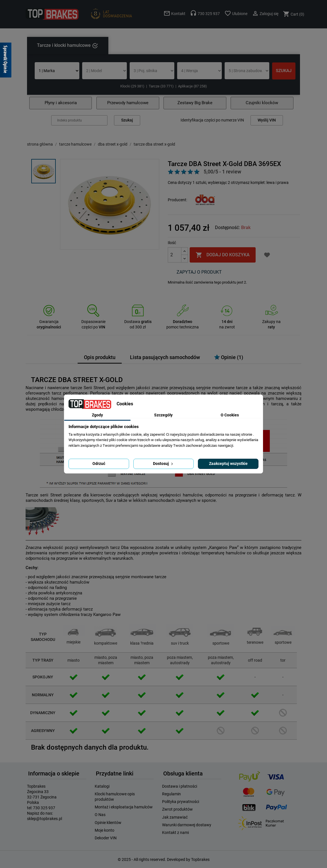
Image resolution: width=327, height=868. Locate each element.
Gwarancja (49, 322)
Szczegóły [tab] (163, 415)
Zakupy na (271, 322)
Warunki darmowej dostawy (187, 825)
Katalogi (102, 786)
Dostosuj (163, 464)
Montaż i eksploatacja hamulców (124, 807)
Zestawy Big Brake (195, 103)
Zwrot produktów (177, 809)
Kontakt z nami (175, 833)
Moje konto (104, 830)
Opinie (229, 357)
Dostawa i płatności (180, 786)
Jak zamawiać (175, 817)
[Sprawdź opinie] (6, 61)
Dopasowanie (93, 322)
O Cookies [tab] (230, 415)
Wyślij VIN (267, 120)
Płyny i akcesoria (61, 103)
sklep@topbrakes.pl (45, 819)
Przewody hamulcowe (128, 103)
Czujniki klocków (262, 103)
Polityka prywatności (181, 802)
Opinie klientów (108, 823)
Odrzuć (99, 464)
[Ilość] (175, 255)
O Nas (100, 815)
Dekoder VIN (106, 838)
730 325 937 (44, 808)
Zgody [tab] (97, 415)
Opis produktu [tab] (100, 357)
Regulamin (171, 794)
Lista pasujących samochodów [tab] (165, 357)
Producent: (177, 200)
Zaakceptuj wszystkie (228, 464)
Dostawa (138, 322)
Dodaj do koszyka (223, 255)
